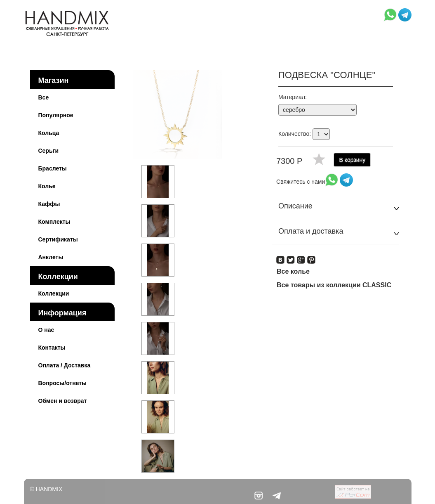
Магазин (54, 80)
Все (44, 97)
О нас (46, 330)
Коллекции (58, 277)
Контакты (52, 348)
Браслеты (53, 168)
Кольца (49, 133)
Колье (47, 186)
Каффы (49, 204)
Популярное (56, 115)
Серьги (49, 151)
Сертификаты (58, 239)
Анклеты (51, 257)
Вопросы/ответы (63, 383)
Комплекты (54, 222)
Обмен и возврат (63, 401)
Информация (62, 313)
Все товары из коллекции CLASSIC (334, 285)
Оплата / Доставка (65, 365)
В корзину (352, 160)
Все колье (293, 271)
